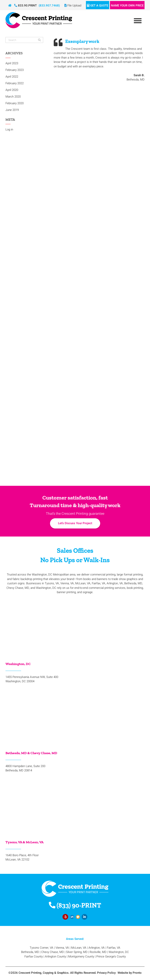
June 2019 (12, 110)
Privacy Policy (106, 973)
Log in (9, 129)
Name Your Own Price (127, 5)
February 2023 (15, 70)
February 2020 (15, 103)
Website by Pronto (130, 973)
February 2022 (15, 83)
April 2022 (12, 77)
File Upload (73, 5)
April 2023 (12, 63)
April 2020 (12, 90)
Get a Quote (98, 5)
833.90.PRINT (25, 5)
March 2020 (13, 97)
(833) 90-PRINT (75, 905)
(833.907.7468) (49, 5)
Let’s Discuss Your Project (75, 523)
